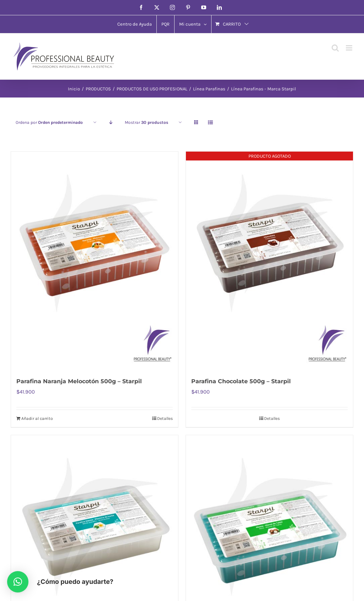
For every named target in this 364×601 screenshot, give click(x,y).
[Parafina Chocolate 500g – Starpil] (269, 260)
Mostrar (146, 122)
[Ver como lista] (210, 123)
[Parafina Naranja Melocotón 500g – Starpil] (95, 260)
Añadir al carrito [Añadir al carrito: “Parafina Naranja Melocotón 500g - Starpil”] (37, 418)
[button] (18, 582)
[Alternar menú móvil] (350, 48)
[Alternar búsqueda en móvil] (335, 48)
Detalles (165, 418)
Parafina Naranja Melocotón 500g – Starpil (79, 381)
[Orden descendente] (111, 123)
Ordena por (49, 122)
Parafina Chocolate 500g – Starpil (241, 381)
